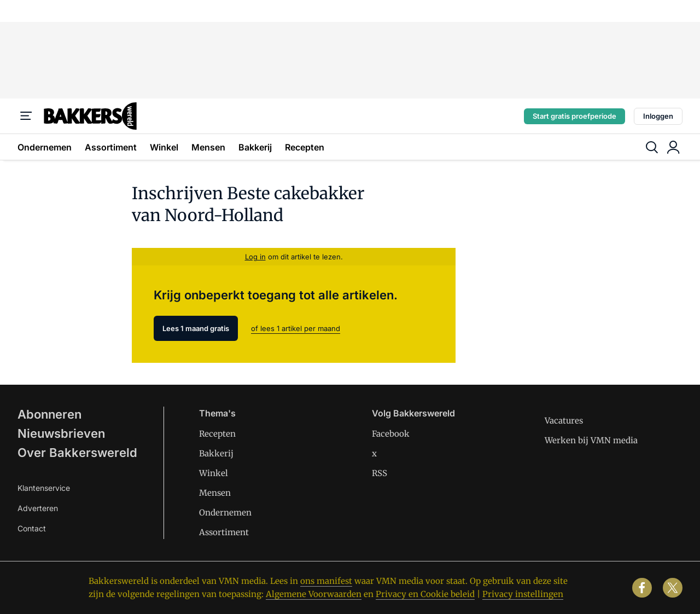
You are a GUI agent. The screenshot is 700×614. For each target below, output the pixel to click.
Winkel (164, 147)
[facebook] (642, 588)
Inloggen (658, 116)
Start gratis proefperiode (574, 116)
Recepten (305, 147)
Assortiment (111, 147)
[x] (673, 588)
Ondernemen (45, 147)
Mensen (208, 147)
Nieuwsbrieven (61, 433)
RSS (380, 473)
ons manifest (326, 581)
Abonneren (49, 414)
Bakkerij (255, 147)
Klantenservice (44, 488)
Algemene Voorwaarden (314, 594)
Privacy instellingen (523, 594)
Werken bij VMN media (591, 440)
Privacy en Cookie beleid (425, 594)
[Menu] (26, 116)
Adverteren (38, 508)
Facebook (391, 434)
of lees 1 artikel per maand (296, 328)
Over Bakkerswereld (77, 453)
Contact (32, 528)
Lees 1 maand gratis (196, 328)
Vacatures (564, 421)
